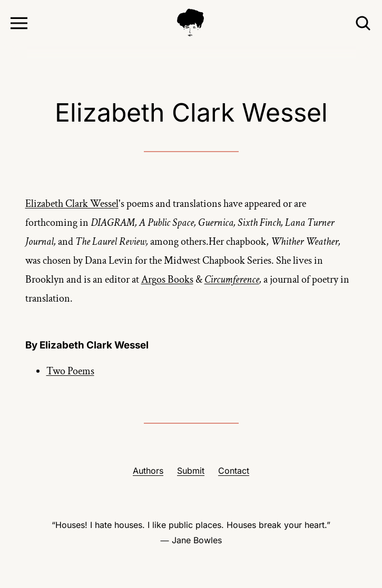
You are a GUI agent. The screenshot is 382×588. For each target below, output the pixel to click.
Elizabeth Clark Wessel (72, 204)
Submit (191, 471)
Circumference (232, 280)
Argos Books (167, 280)
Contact (234, 471)
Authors (148, 471)
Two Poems (70, 371)
